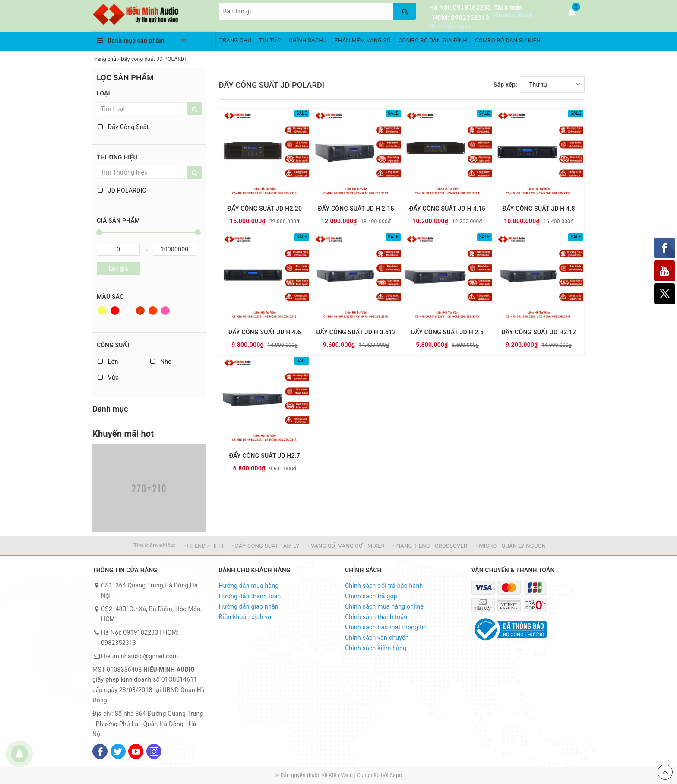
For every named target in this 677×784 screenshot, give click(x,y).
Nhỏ (161, 362)
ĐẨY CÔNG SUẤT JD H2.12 (539, 332)
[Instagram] (154, 751)
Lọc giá (118, 269)
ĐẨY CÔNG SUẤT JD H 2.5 (447, 332)
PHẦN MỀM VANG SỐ (363, 40)
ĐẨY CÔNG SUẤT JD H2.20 (264, 209)
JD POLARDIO (122, 190)
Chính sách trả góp (371, 596)
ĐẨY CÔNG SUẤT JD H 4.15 (447, 209)
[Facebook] (100, 751)
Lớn (108, 362)
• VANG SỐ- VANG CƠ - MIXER (346, 546)
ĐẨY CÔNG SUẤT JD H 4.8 (539, 209)
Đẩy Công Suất (123, 127)
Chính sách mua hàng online (384, 606)
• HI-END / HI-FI (203, 546)
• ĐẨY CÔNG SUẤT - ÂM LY (265, 546)
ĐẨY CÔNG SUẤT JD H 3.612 (356, 332)
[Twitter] (118, 751)
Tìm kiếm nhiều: (155, 545)
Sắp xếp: (505, 85)
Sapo (396, 775)
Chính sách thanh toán (376, 617)
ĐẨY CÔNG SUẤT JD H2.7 (265, 456)
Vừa (108, 378)
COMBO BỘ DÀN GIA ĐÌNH (433, 40)
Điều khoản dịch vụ (245, 617)
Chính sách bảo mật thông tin (386, 627)
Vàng (102, 311)
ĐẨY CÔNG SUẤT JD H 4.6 (265, 332)
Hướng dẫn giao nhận (249, 606)
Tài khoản (508, 7)
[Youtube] (136, 751)
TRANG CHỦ (235, 40)
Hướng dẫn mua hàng (249, 586)
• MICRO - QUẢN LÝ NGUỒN (511, 546)
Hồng (165, 311)
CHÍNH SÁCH (308, 40)
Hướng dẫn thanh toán (250, 596)
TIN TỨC (270, 40)
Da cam (153, 311)
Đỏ (115, 311)
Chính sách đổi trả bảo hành (384, 586)
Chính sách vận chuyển (377, 638)
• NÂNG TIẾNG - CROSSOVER (430, 546)
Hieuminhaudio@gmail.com (139, 656)
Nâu (140, 311)
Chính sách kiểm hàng (376, 648)
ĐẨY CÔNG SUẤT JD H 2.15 (356, 209)
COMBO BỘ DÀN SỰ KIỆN (508, 40)
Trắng (127, 311)
